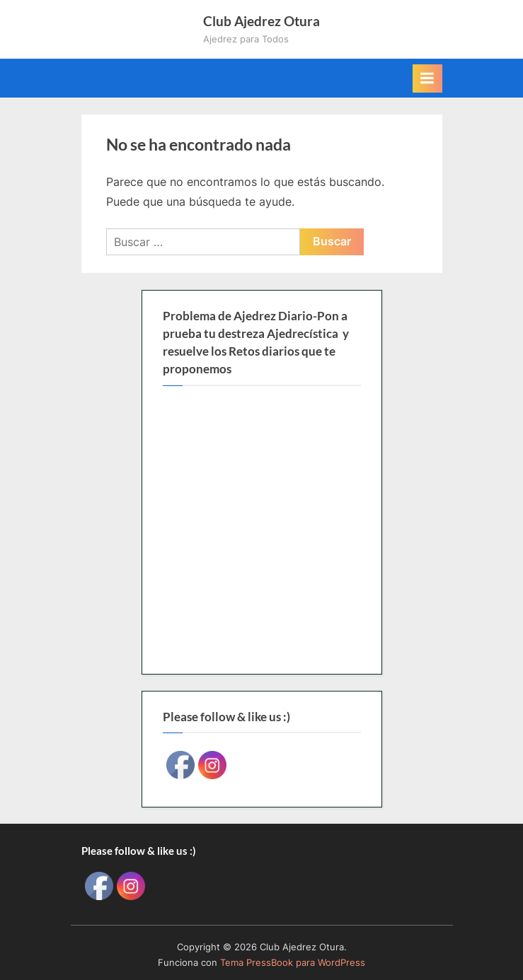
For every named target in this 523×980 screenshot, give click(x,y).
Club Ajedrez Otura (261, 21)
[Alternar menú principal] (427, 78)
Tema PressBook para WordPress (293, 963)
